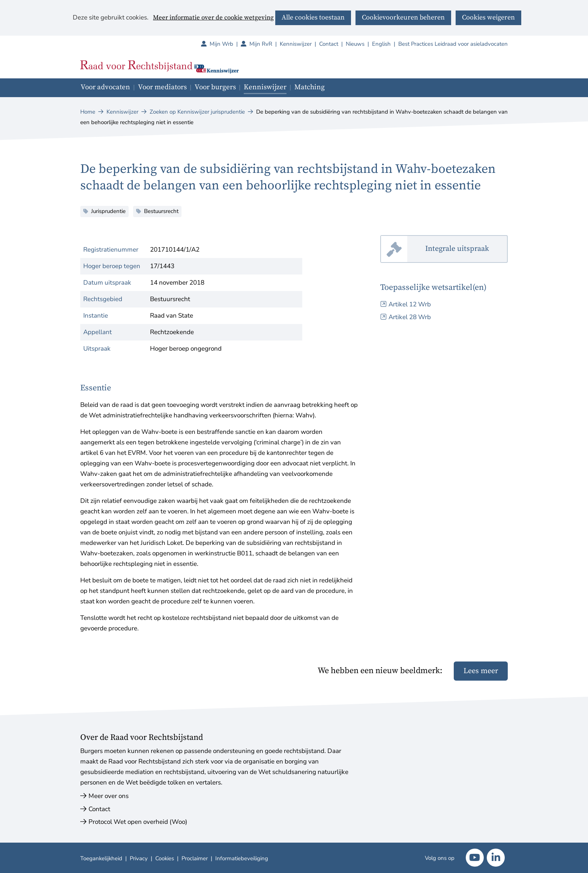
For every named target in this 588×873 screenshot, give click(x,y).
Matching (310, 87)
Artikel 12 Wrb (410, 304)
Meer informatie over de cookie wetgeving (213, 18)
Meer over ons (109, 796)
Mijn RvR (265, 44)
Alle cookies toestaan (313, 17)
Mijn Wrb (225, 44)
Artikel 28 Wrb (410, 317)
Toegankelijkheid (101, 858)
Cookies (165, 858)
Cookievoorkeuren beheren (403, 17)
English (381, 44)
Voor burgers (215, 87)
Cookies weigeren (488, 17)
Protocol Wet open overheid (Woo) (138, 822)
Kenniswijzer (296, 44)
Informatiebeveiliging (242, 858)
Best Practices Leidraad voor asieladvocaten (453, 44)
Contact (329, 44)
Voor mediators (162, 87)
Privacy (139, 858)
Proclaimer (195, 858)
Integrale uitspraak (466, 249)
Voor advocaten (105, 87)
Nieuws (355, 44)
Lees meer (481, 671)
